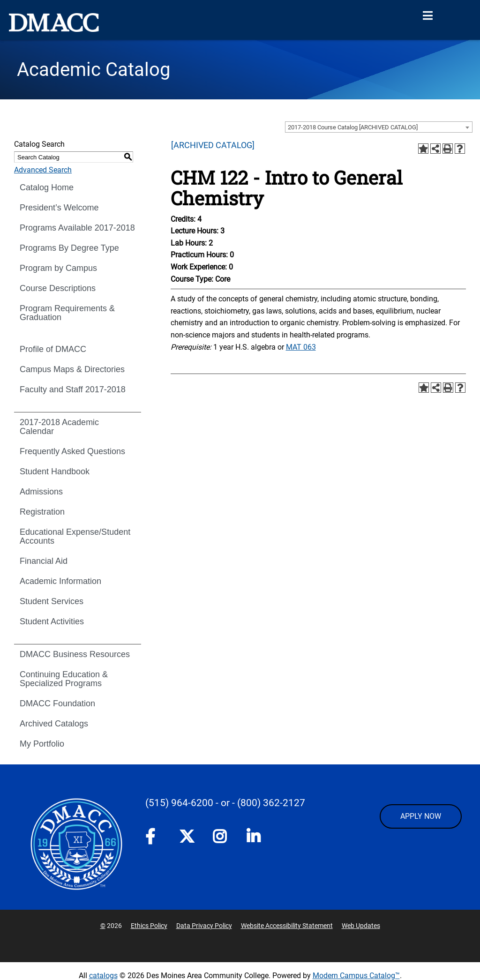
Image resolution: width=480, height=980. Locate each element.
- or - (225, 803)
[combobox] (379, 127)
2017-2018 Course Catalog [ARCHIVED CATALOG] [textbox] (353, 127)
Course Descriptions (58, 288)
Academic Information (60, 581)
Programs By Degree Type (69, 248)
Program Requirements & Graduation (67, 313)
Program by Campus (58, 268)
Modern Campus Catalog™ (356, 976)
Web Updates (361, 926)
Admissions (41, 492)
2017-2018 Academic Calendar (59, 427)
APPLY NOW (421, 816)
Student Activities (52, 621)
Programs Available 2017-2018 (77, 228)
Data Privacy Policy (204, 926)
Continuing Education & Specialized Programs (64, 679)
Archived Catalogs (54, 724)
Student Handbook (55, 471)
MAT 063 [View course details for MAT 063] (301, 347)
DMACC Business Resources (75, 654)
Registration (42, 512)
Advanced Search (43, 170)
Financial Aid (44, 561)
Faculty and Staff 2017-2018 (73, 389)
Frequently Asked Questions (72, 451)
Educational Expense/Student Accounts (75, 536)
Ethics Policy (149, 926)
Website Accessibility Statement (287, 926)
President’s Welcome (59, 208)
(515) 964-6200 (179, 803)
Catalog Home (47, 187)
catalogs (103, 976)
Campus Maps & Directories (72, 369)
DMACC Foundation (57, 703)
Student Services (52, 601)
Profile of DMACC (53, 349)
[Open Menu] (427, 16)
